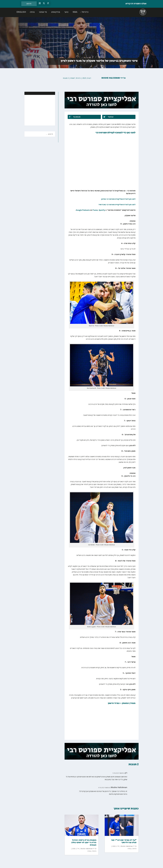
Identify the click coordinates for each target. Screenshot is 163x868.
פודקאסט (56, 12)
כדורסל (85, 12)
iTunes (95, 210)
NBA (75, 12)
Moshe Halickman (111, 78)
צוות (32, 12)
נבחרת (89, 851)
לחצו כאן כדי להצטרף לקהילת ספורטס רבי (115, 133)
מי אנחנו (43, 12)
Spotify (102, 210)
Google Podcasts (83, 210)
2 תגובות (66, 78)
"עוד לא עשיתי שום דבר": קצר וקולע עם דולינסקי (124, 841)
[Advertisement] (40, 110)
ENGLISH (21, 12)
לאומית (73, 78)
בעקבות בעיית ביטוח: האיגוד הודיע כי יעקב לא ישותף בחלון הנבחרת (84, 843)
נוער (66, 12)
